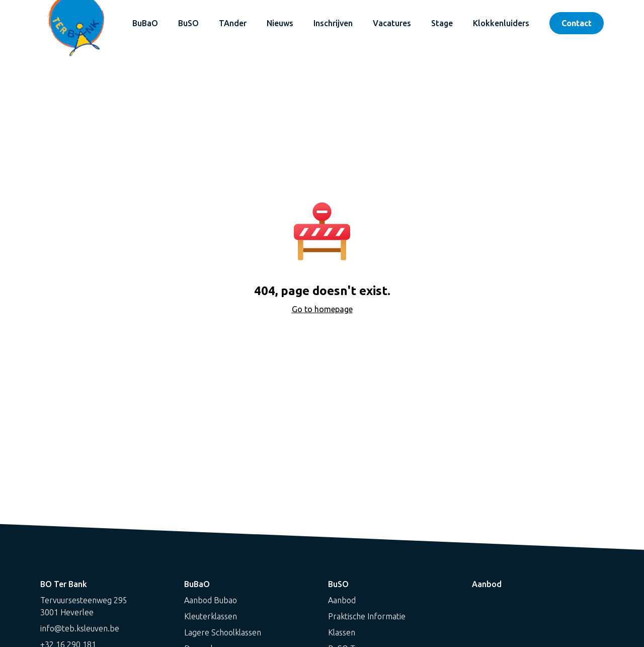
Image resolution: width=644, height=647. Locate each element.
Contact (577, 23)
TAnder (233, 23)
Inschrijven (333, 23)
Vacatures (392, 23)
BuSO (188, 23)
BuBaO (145, 23)
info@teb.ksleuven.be (80, 628)
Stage (442, 23)
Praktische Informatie (367, 616)
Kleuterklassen (211, 616)
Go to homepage (322, 309)
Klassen (342, 632)
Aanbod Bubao (211, 600)
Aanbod (342, 600)
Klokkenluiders (501, 23)
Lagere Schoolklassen (223, 632)
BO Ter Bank (64, 584)
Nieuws (280, 23)
